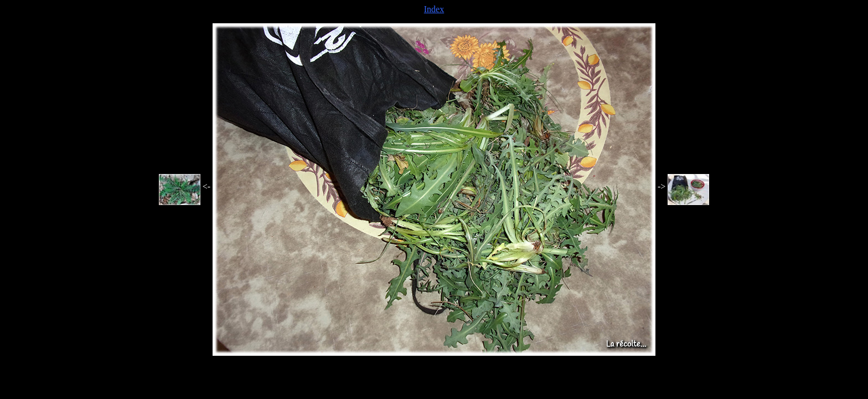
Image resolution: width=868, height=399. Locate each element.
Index (434, 9)
